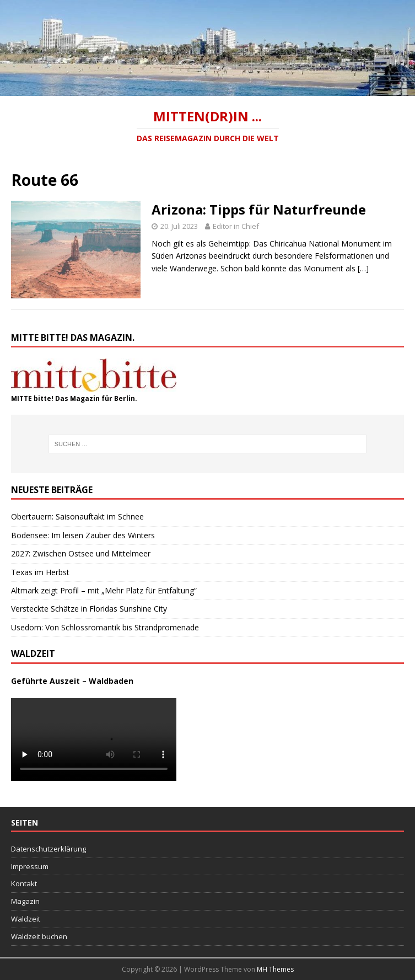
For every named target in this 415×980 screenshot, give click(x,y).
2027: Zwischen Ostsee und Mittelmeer (81, 553)
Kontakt (24, 883)
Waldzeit (26, 919)
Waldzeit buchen (39, 936)
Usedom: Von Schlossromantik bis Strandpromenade (105, 627)
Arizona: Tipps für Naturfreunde (259, 209)
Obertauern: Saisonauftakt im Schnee (77, 516)
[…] (363, 268)
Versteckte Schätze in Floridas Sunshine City (89, 609)
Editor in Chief (236, 226)
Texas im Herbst (40, 572)
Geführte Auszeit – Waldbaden (72, 681)
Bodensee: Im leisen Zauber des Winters (83, 535)
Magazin (25, 901)
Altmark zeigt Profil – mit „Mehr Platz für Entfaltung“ (104, 590)
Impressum (30, 866)
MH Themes (275, 969)
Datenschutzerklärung (48, 849)
